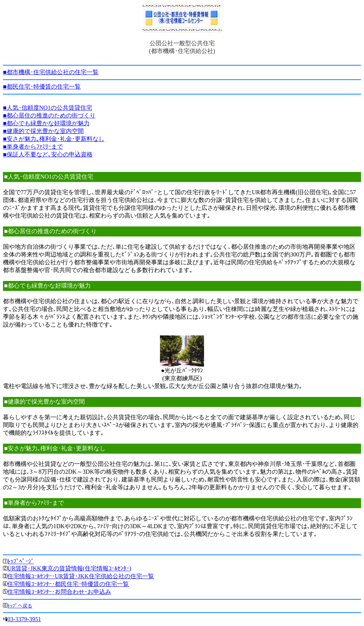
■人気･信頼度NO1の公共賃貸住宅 (48, 108)
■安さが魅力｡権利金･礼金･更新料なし (54, 139)
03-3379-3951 (24, 619)
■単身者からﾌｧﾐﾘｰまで (33, 147)
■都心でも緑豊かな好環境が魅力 (46, 123)
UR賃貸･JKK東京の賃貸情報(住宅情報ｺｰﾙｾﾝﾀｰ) (69, 568)
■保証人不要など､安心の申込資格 (48, 154)
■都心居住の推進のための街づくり (49, 115)
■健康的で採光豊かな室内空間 (43, 131)
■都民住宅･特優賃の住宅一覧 (42, 87)
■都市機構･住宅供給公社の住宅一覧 (51, 72)
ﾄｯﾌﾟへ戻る (20, 606)
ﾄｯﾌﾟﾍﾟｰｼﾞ (21, 561)
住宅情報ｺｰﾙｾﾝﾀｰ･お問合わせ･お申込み (59, 592)
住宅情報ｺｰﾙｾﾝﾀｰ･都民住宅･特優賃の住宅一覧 (68, 584)
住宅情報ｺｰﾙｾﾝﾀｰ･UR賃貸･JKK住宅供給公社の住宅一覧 (81, 576)
